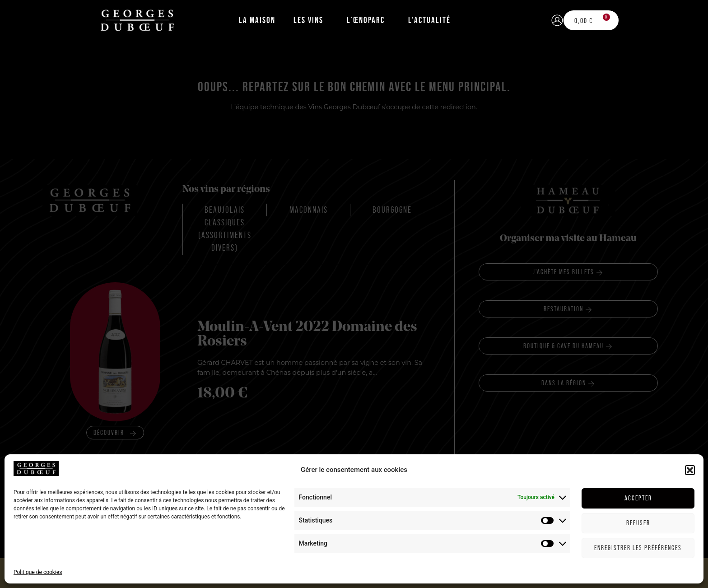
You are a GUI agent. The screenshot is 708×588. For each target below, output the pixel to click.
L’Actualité (429, 20)
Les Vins (308, 20)
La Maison (257, 20)
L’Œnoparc (366, 20)
